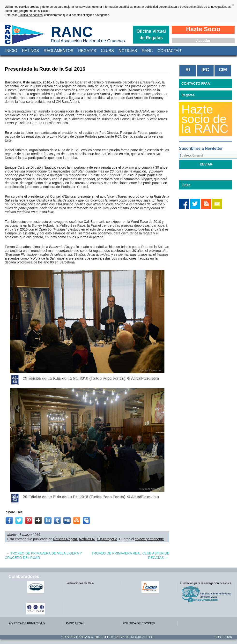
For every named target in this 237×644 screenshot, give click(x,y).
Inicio (11, 51)
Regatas (87, 51)
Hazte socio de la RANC (205, 119)
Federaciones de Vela (80, 583)
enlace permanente (149, 539)
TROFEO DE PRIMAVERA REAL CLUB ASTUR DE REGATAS (130, 555)
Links (186, 185)
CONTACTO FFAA (196, 83)
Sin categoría (107, 539)
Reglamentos (59, 51)
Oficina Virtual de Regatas (151, 34)
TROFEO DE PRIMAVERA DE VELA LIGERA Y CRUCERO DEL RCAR (43, 555)
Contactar (169, 51)
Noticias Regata (65, 539)
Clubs (107, 51)
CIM (223, 70)
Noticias (128, 51)
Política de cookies (30, 15)
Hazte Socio (203, 29)
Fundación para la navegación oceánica (206, 583)
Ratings (30, 51)
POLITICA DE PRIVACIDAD (27, 623)
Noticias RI (87, 539)
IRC (205, 70)
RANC (72, 32)
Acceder (203, 41)
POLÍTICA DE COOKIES (139, 623)
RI (188, 70)
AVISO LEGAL (75, 623)
